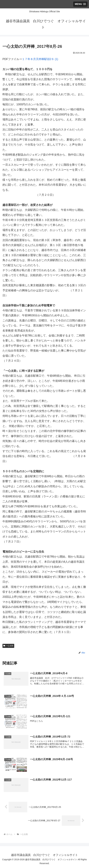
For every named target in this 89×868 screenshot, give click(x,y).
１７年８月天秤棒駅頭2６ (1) (40, 59)
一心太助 (8, 646)
